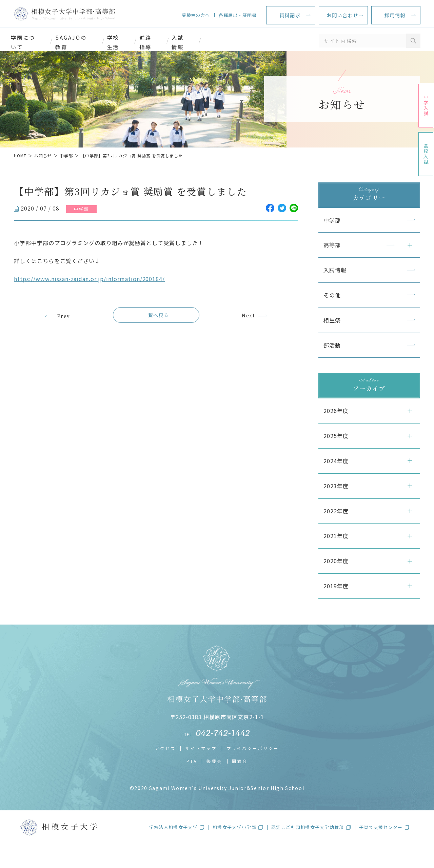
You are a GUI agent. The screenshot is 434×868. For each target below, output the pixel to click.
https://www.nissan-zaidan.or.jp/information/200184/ (96, 292)
